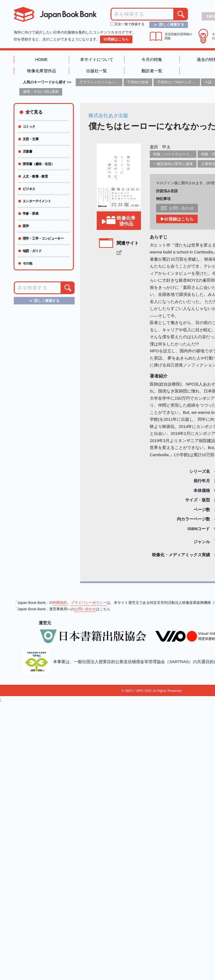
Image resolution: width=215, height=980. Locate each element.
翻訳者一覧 (152, 71)
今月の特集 (152, 59)
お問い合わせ (85, 609)
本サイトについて (97, 59)
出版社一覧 (97, 71)
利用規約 (60, 603)
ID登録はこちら (116, 39)
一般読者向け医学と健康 (173, 164)
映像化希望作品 (42, 71)
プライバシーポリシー (89, 603)
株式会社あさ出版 (108, 116)
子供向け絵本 (138, 82)
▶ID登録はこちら (177, 219)
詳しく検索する (167, 25)
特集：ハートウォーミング (175, 154)
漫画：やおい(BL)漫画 (41, 92)
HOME (42, 59)
